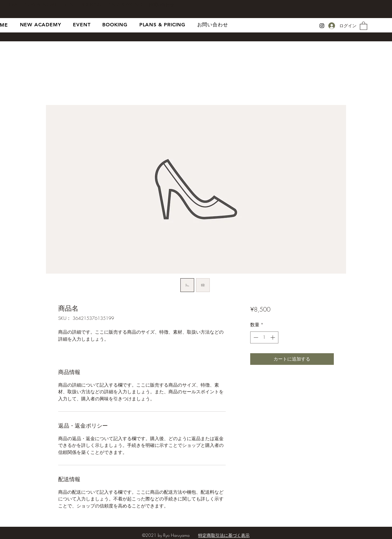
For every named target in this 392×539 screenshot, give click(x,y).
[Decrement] (255, 337)
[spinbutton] (264, 337)
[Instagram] (322, 26)
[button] (364, 26)
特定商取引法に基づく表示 (224, 535)
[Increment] (273, 337)
